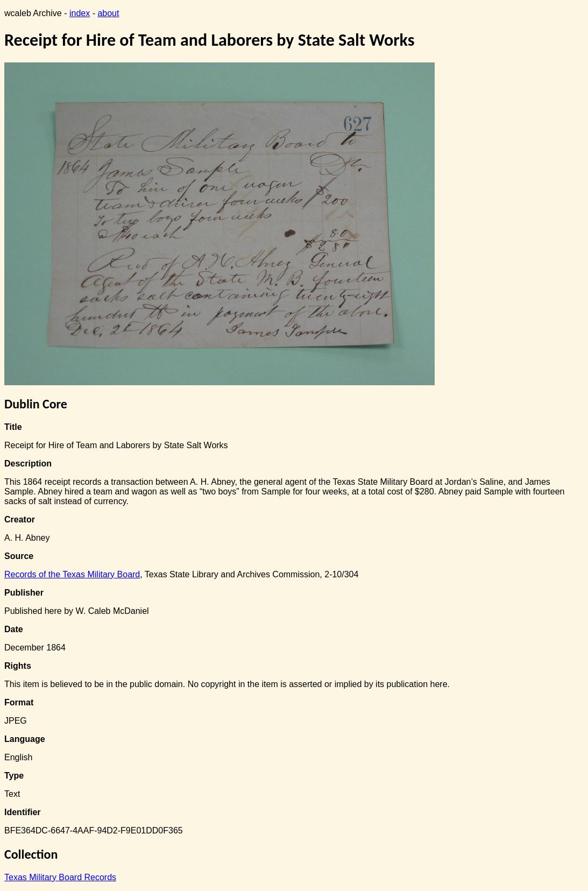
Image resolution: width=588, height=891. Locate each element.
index (80, 13)
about (108, 13)
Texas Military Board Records (60, 877)
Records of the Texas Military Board (72, 574)
